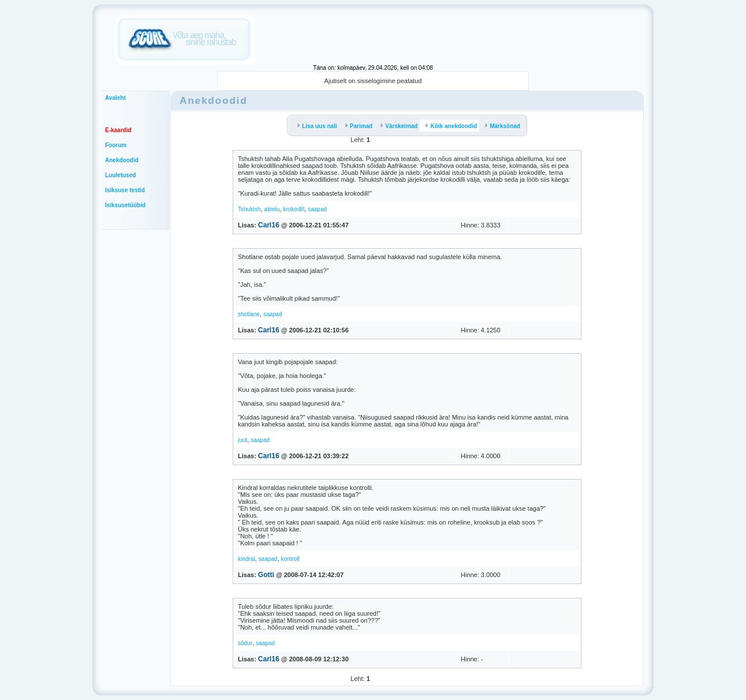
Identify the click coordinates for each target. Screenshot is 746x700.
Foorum (116, 145)
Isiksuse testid (125, 190)
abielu (272, 209)
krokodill (294, 209)
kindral (246, 559)
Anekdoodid (122, 160)
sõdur (245, 643)
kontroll (290, 559)
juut (243, 440)
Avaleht (115, 98)
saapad (317, 209)
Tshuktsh (249, 209)
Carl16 (269, 225)
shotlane (249, 314)
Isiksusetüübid (125, 205)
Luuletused (120, 175)
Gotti (266, 575)
